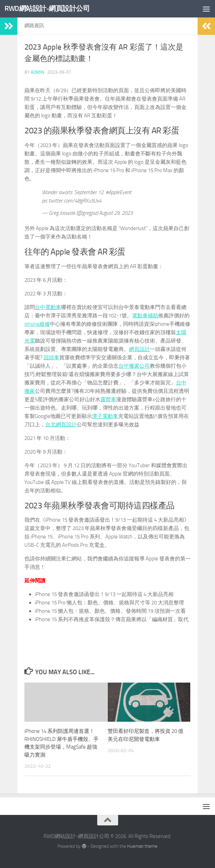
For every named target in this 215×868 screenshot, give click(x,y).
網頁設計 (139, 349)
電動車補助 (145, 316)
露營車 (108, 399)
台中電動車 (48, 307)
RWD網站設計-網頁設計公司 (49, 9)
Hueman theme (142, 846)
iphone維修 (37, 324)
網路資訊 (34, 26)
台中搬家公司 (134, 366)
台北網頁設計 (61, 425)
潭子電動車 (105, 416)
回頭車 (51, 358)
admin (37, 72)
